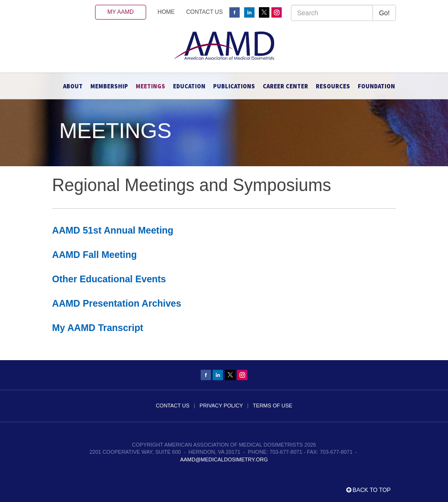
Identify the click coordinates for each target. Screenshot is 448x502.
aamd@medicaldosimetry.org (224, 459)
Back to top (368, 490)
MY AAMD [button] (121, 12)
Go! (384, 13)
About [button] (73, 86)
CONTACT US (205, 12)
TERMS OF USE (272, 406)
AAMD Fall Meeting (94, 255)
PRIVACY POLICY (221, 406)
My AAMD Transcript (98, 328)
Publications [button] (234, 86)
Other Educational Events (109, 279)
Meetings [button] (150, 86)
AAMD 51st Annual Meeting (113, 230)
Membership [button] (109, 86)
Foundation (376, 86)
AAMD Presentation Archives (117, 303)
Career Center (285, 86)
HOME (166, 12)
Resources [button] (333, 86)
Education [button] (189, 86)
